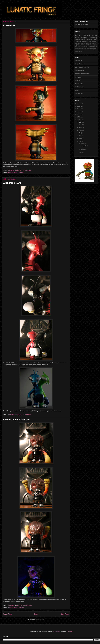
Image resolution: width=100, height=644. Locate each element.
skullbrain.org (79, 87)
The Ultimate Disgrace (87, 47)
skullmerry (78, 50)
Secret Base (79, 84)
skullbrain (21, 607)
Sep (80, 128)
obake (88, 48)
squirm (84, 50)
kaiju (9, 172)
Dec (80, 122)
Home (36, 614)
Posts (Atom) (40, 619)
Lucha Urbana (80, 70)
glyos (95, 40)
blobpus (77, 43)
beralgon (94, 41)
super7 (95, 45)
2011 (79, 112)
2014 (79, 103)
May (80, 138)
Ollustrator (57, 631)
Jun (80, 136)
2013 (79, 106)
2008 (79, 120)
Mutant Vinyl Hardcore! (82, 74)
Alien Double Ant (12, 183)
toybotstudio (79, 93)
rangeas (84, 38)
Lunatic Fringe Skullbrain (16, 420)
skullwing (21, 172)
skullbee (89, 45)
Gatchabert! (79, 61)
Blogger (70, 631)
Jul (80, 133)
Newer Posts (8, 614)
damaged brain (90, 43)
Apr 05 (83, 144)
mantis (83, 45)
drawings (77, 48)
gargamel (89, 40)
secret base (15, 172)
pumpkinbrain (93, 48)
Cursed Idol (9, 25)
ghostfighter (83, 48)
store (90, 50)
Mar (80, 153)
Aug (80, 130)
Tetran (89, 41)
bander (95, 47)
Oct (80, 125)
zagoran (77, 47)
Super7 (77, 90)
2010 (79, 114)
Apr (80, 141)
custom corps (80, 40)
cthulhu (83, 43)
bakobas (84, 41)
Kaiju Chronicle (80, 64)
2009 (79, 117)
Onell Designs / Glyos (82, 67)
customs (86, 35)
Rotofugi (78, 80)
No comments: (27, 170)
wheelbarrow (78, 51)
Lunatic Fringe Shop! (82, 25)
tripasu (95, 50)
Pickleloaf (78, 77)
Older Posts (65, 614)
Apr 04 (83, 149)
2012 (79, 109)
